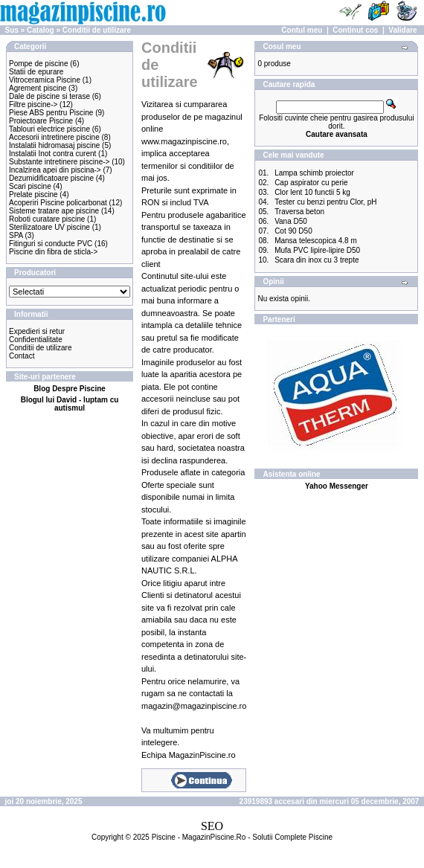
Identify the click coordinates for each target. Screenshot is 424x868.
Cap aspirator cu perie (311, 183)
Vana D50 (291, 221)
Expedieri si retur (37, 331)
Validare (402, 30)
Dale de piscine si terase (49, 96)
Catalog (41, 30)
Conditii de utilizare (97, 30)
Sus (12, 30)
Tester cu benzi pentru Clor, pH (325, 202)
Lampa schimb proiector (314, 173)
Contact (22, 356)
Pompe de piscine (39, 64)
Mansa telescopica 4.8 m (316, 241)
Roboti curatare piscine (47, 219)
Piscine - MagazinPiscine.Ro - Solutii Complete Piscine (242, 837)
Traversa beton (299, 212)
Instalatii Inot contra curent (52, 154)
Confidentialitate (36, 340)
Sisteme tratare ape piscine (54, 211)
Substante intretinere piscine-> (59, 162)
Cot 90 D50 (293, 231)
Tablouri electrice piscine (49, 129)
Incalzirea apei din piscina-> (55, 170)
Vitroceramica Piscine (45, 80)
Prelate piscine (33, 195)
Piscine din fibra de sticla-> (53, 252)
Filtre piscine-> (33, 105)
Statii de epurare (36, 72)
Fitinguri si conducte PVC (51, 244)
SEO (212, 826)
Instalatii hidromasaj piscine (54, 145)
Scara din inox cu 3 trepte (317, 260)
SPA (16, 235)
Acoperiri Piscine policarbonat (58, 203)
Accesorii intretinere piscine (54, 137)
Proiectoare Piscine (41, 121)
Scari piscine (30, 186)
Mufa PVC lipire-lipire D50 (317, 250)
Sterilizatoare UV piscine (49, 227)
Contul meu (302, 30)
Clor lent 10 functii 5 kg (312, 192)
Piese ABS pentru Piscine (51, 113)
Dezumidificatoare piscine (51, 178)
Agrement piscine (38, 88)
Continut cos (355, 30)
